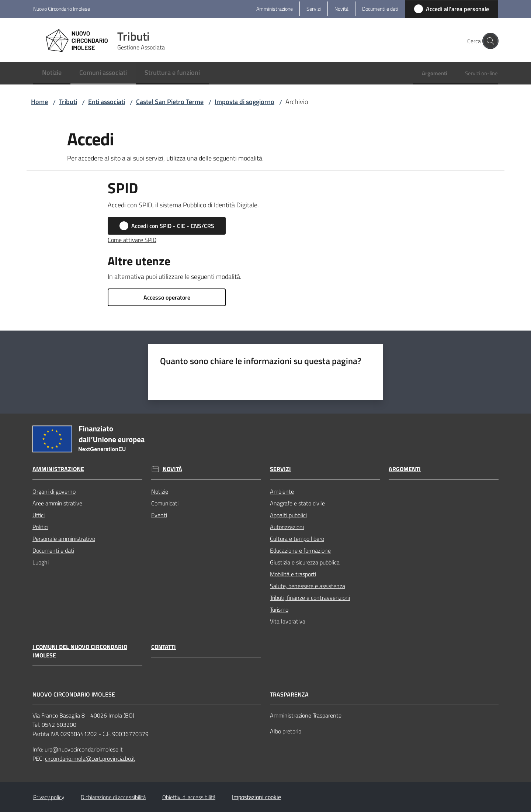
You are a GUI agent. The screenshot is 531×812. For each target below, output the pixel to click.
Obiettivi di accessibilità (189, 797)
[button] (489, 41)
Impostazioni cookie (256, 797)
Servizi (280, 469)
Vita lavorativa (288, 621)
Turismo (279, 609)
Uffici (39, 515)
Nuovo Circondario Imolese (62, 9)
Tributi (68, 102)
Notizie (160, 491)
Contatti (164, 647)
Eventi (159, 515)
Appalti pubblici (288, 515)
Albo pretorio (286, 731)
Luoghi (41, 562)
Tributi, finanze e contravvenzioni (310, 598)
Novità (172, 469)
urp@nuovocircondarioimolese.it (84, 749)
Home (39, 102)
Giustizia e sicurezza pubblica (305, 562)
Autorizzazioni (287, 527)
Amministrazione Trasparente (306, 715)
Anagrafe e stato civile (297, 503)
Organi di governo (54, 491)
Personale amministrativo (64, 539)
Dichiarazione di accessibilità (113, 797)
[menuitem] (52, 73)
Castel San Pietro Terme (170, 102)
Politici (40, 527)
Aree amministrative (57, 503)
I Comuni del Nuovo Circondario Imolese (80, 651)
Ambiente (282, 491)
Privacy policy (49, 797)
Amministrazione (58, 469)
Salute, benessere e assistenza (308, 586)
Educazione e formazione (300, 550)
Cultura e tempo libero (297, 539)
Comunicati (165, 503)
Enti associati (107, 102)
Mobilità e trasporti (293, 574)
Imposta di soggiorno (244, 102)
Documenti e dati (53, 550)
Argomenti (405, 469)
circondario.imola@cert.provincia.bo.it (90, 759)
